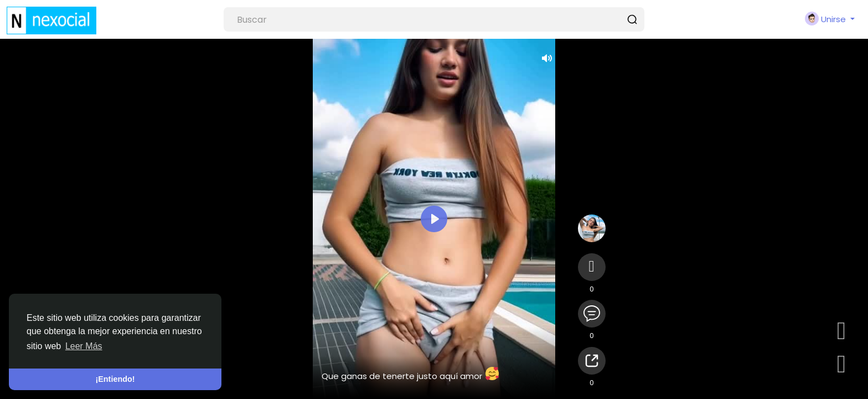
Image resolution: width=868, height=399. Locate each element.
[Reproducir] (434, 219)
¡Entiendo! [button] (115, 379)
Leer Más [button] (84, 346)
